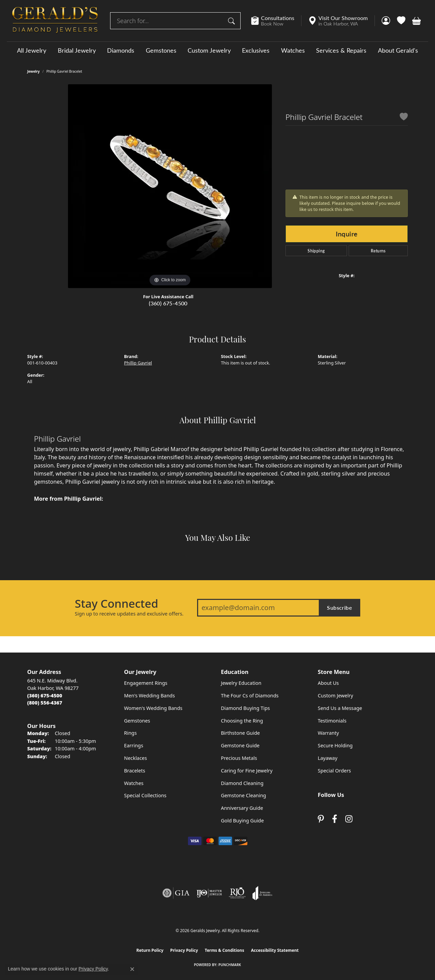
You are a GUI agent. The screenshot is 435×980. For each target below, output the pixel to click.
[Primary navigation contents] (217, 50)
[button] (386, 21)
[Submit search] (232, 21)
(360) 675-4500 (168, 303)
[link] (276, 21)
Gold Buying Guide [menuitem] (242, 821)
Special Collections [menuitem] (145, 795)
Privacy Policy (184, 950)
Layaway (328, 758)
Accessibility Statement (275, 950)
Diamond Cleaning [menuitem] (242, 783)
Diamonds (121, 50)
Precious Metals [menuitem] (239, 758)
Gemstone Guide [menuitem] (240, 745)
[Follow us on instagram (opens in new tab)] (349, 819)
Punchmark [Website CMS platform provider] (230, 965)
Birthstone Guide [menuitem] (240, 733)
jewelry (33, 71)
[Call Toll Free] (45, 703)
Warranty (328, 733)
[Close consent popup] (132, 969)
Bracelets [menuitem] (135, 771)
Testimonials (332, 721)
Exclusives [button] (256, 50)
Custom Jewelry (209, 50)
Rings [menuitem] (130, 733)
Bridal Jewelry (77, 50)
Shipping (316, 251)
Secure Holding (335, 745)
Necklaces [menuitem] (135, 758)
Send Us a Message (340, 708)
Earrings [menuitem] (134, 745)
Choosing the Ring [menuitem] (242, 721)
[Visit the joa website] (262, 893)
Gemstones (161, 50)
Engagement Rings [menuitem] (146, 683)
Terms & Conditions (225, 950)
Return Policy (150, 950)
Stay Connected (116, 604)
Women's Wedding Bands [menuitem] (153, 708)
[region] (170, 186)
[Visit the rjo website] (237, 893)
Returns (378, 251)
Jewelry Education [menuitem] (241, 683)
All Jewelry (32, 50)
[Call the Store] (45, 696)
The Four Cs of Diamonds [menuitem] (250, 696)
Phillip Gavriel (138, 363)
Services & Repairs (341, 50)
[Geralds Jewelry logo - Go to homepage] (55, 21)
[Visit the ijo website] (209, 893)
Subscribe (340, 608)
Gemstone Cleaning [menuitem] (243, 795)
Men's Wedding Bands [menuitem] (150, 696)
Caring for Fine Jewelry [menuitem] (247, 771)
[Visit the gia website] (176, 893)
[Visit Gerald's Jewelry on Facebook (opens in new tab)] (335, 819)
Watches (293, 50)
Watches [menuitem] (134, 783)
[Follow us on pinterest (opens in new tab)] (321, 819)
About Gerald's (398, 50)
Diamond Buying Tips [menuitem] (245, 708)
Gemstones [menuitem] (137, 721)
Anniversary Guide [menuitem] (242, 808)
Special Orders (334, 771)
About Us (328, 683)
